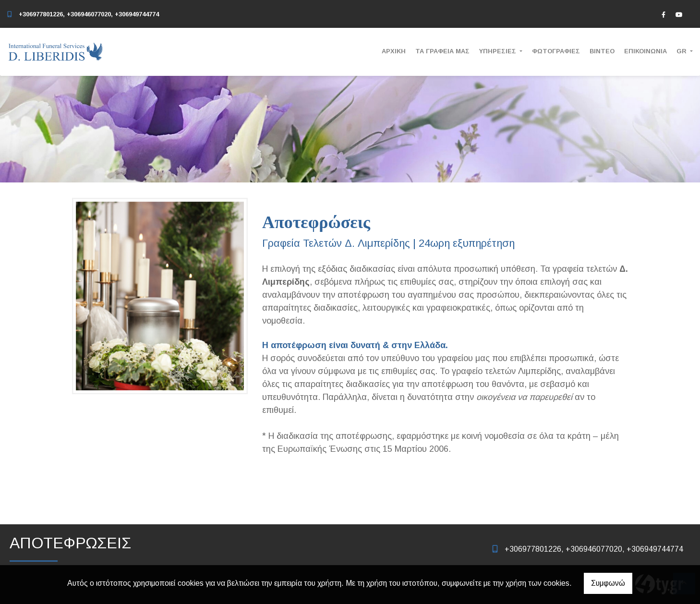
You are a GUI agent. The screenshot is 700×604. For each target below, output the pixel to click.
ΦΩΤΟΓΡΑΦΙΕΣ (556, 51)
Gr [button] (682, 51)
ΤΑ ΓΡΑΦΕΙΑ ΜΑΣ (442, 51)
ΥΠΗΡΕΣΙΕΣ (499, 51)
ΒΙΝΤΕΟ (602, 51)
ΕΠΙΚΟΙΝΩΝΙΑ (646, 51)
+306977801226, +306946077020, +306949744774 (89, 14)
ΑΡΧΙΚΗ (394, 51)
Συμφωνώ (608, 583)
